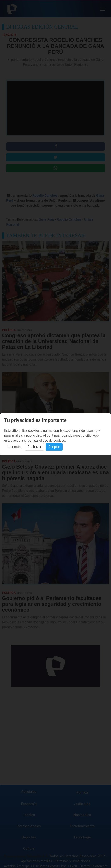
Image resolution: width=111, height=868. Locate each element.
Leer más (14, 447)
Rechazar (34, 447)
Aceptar (54, 447)
